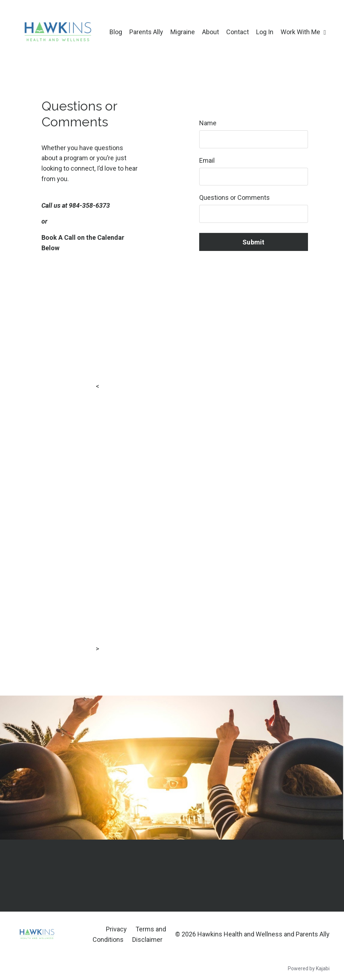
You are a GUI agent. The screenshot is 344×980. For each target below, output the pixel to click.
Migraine (183, 32)
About (211, 32)
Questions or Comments (234, 198)
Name (208, 123)
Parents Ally (146, 32)
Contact (238, 32)
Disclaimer (147, 939)
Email (207, 160)
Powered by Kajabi (309, 969)
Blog (116, 32)
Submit (254, 242)
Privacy (116, 929)
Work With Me (303, 32)
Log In (265, 32)
